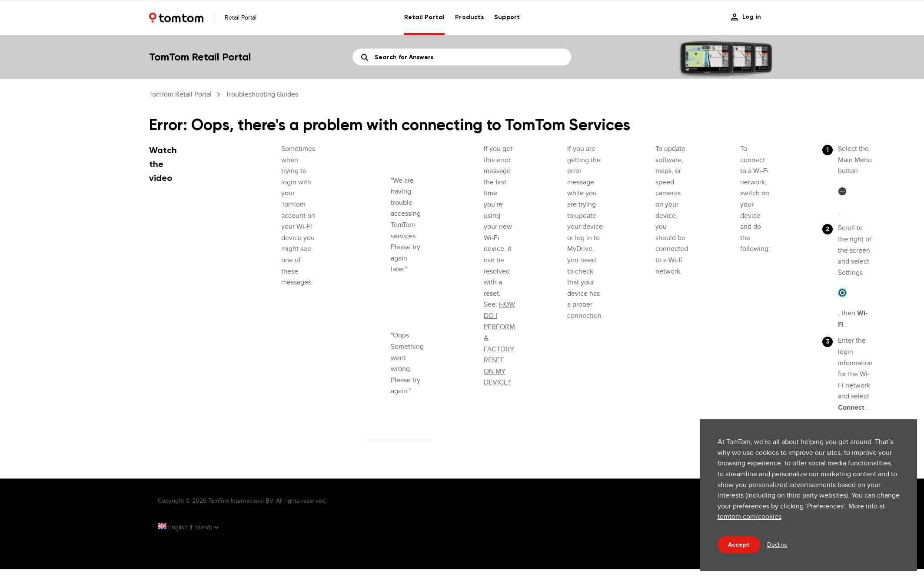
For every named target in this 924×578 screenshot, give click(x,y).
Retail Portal (425, 17)
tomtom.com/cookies (750, 516)
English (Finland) (186, 527)
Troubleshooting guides (262, 94)
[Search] (462, 57)
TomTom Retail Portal (180, 94)
